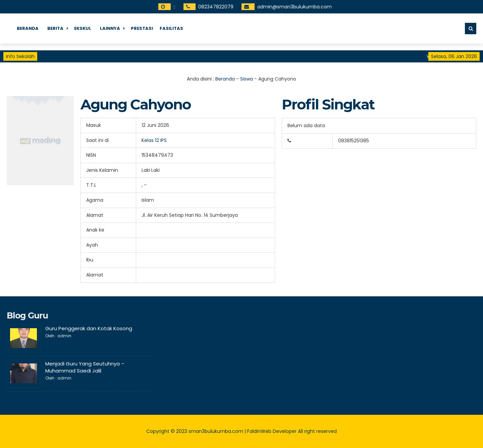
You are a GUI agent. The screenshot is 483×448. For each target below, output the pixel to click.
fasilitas (171, 28)
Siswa (247, 79)
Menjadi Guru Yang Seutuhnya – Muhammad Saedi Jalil (85, 367)
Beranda (28, 28)
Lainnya (110, 28)
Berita (55, 28)
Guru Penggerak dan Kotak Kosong (89, 328)
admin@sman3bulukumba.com (294, 7)
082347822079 (216, 7)
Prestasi (142, 28)
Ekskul (83, 28)
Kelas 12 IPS (154, 140)
